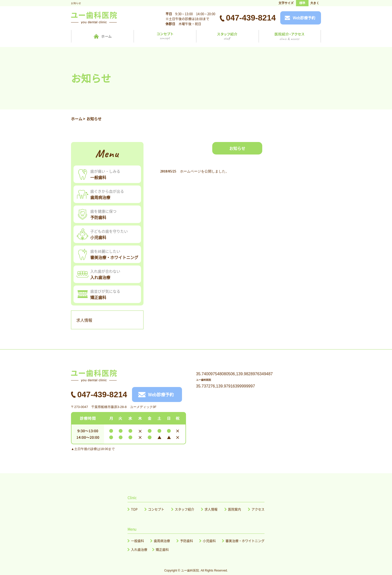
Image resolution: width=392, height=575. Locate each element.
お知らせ (237, 148)
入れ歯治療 (139, 549)
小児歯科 (209, 541)
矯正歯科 (162, 549)
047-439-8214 (251, 18)
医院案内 (234, 509)
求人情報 (84, 320)
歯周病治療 (162, 541)
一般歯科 (137, 541)
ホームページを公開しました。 (204, 171)
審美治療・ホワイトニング (245, 541)
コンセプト (156, 509)
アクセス (258, 509)
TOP (134, 509)
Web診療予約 (304, 18)
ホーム (77, 119)
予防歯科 (186, 541)
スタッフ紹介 (184, 509)
